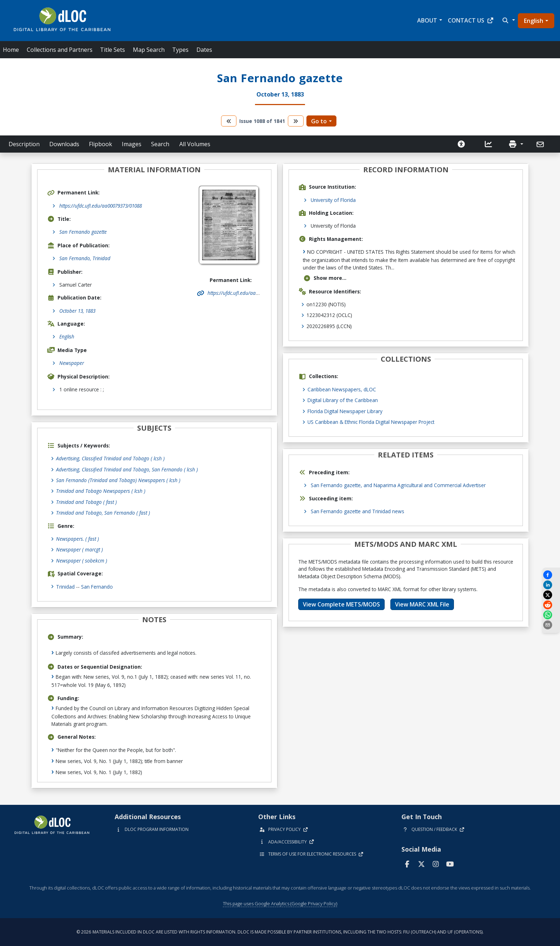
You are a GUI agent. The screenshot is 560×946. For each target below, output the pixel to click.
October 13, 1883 (77, 311)
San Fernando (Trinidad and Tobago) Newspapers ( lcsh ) (118, 480)
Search (160, 144)
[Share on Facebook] (551, 575)
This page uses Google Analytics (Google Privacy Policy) (280, 903)
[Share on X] (551, 595)
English (534, 21)
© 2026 (280, 932)
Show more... (325, 278)
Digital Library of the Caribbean (343, 400)
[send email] (551, 625)
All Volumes (195, 144)
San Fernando (97, 587)
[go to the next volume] (296, 121)
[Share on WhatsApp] (551, 615)
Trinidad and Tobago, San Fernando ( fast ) (103, 513)
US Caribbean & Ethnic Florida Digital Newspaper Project (371, 422)
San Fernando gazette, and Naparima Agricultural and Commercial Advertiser (398, 485)
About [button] (427, 20)
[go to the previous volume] (229, 121)
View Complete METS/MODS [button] (341, 604)
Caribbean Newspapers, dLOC (342, 389)
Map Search (149, 50)
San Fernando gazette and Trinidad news (357, 511)
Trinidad (65, 587)
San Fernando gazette (83, 232)
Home (11, 50)
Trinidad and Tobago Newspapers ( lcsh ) (101, 491)
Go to (319, 121)
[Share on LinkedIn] (551, 585)
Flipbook (101, 144)
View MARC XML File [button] (422, 604)
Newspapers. (77, 539)
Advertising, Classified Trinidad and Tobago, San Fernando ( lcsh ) (127, 469)
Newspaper (72, 363)
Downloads (64, 144)
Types (180, 50)
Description (24, 144)
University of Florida (333, 200)
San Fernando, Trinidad (85, 258)
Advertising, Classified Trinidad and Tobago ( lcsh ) (110, 458)
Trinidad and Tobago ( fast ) (86, 502)
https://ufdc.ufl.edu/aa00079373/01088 (101, 206)
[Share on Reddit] (551, 605)
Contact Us (471, 20)
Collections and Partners (60, 50)
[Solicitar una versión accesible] (461, 144)
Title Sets (112, 50)
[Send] (541, 144)
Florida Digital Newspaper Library (345, 411)
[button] (508, 20)
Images (132, 144)
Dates (204, 50)
